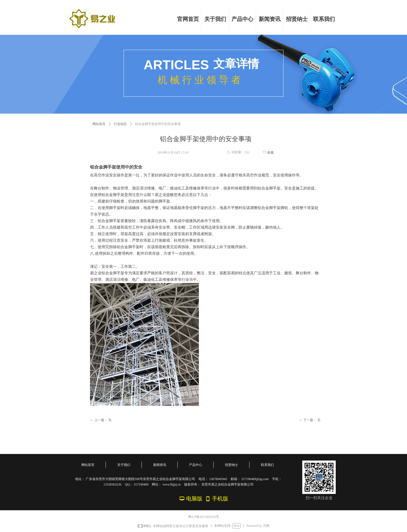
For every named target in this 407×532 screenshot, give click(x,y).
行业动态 (120, 124)
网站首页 (99, 124)
